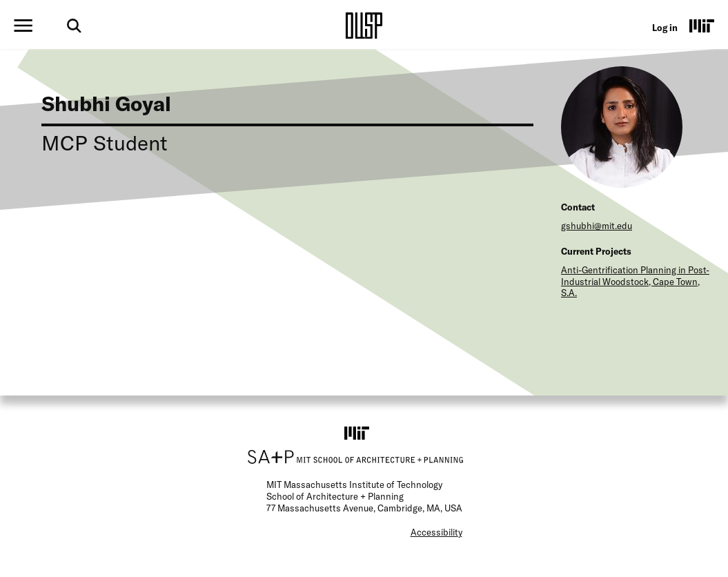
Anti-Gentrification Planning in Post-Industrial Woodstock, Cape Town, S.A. (635, 282)
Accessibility (436, 532)
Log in (665, 28)
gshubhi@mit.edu (597, 226)
